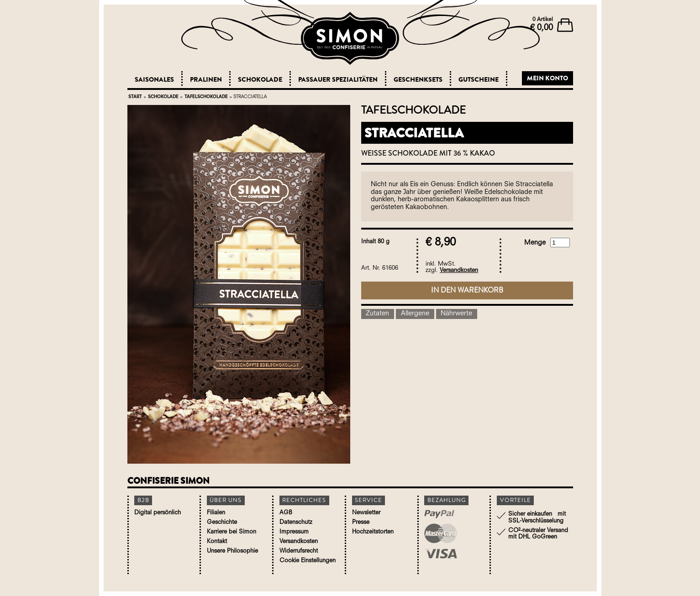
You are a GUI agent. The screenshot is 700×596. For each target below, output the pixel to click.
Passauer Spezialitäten (338, 79)
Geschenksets (418, 79)
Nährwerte (456, 314)
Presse (361, 522)
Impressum (294, 532)
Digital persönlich (158, 513)
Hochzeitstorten (373, 532)
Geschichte (222, 522)
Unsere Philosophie (232, 551)
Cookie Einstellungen (308, 561)
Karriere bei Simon (232, 532)
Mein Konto (547, 78)
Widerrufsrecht (299, 551)
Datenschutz (296, 522)
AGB (286, 513)
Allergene (415, 314)
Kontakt (217, 541)
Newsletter (366, 513)
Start (135, 97)
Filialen (216, 513)
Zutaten (377, 314)
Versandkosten (459, 270)
